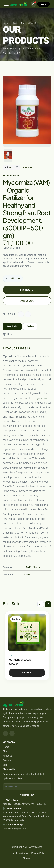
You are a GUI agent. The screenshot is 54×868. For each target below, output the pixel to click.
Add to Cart (27, 301)
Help (7, 334)
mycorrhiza (41, 398)
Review (30, 326)
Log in (44, 4)
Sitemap (27, 858)
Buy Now (27, 290)
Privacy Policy (38, 853)
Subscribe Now (27, 795)
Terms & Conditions (18, 853)
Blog (5, 765)
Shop (5, 751)
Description (12, 326)
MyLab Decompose (20, 660)
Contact (7, 760)
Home (6, 747)
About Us (7, 756)
